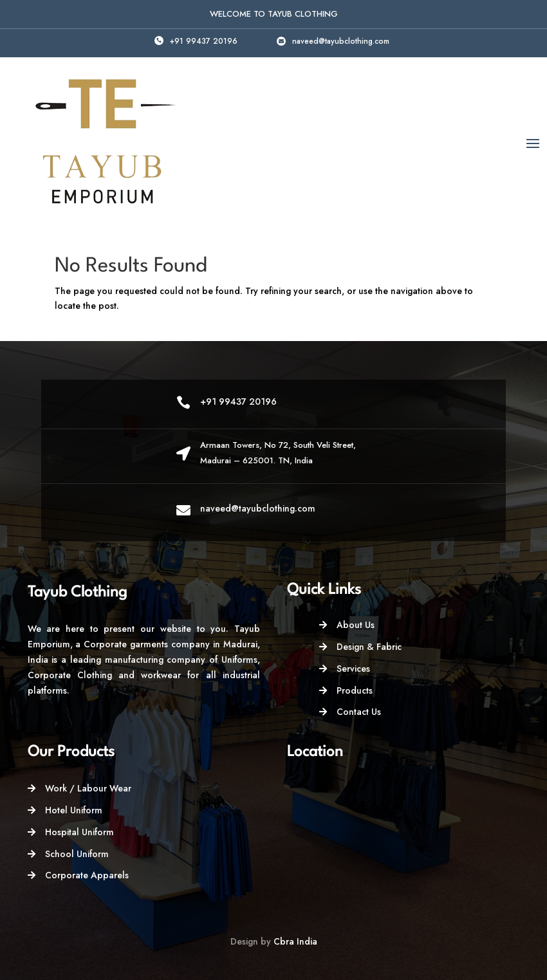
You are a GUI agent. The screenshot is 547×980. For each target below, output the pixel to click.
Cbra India (295, 941)
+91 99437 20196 (204, 41)
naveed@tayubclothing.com (341, 41)
